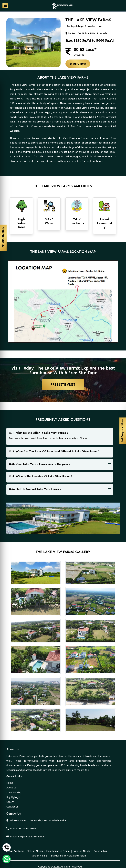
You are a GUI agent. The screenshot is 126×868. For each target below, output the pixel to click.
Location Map (14, 792)
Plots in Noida (35, 851)
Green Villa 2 (39, 856)
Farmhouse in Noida (58, 851)
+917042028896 (3, 238)
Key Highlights (14, 797)
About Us (11, 788)
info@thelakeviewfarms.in (31, 837)
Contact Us (12, 807)
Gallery (10, 802)
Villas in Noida (82, 851)
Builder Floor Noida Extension (68, 856)
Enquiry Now (78, 64)
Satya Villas (100, 851)
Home (10, 783)
